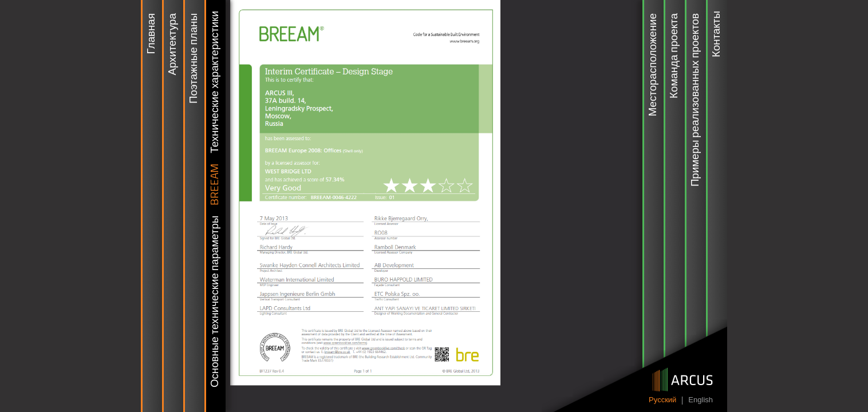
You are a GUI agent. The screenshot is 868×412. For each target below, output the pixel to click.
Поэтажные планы (194, 58)
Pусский (662, 400)
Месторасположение (653, 65)
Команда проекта (674, 56)
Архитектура (173, 44)
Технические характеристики (215, 82)
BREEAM (215, 185)
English (701, 400)
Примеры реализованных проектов (696, 100)
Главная (152, 33)
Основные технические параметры (215, 302)
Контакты (717, 34)
